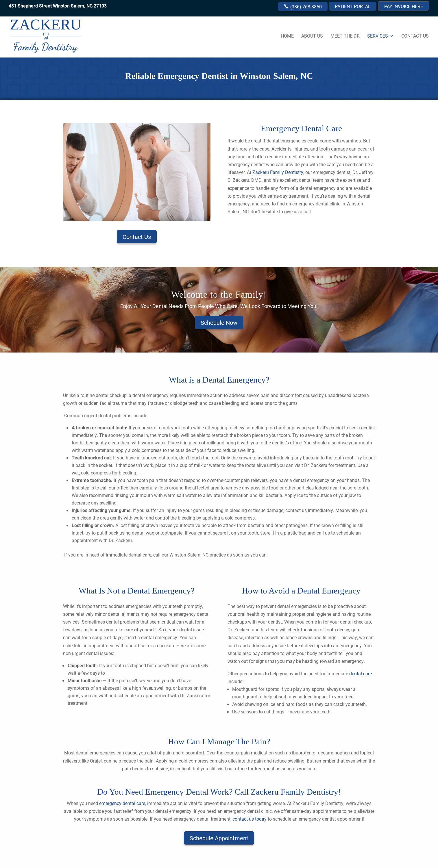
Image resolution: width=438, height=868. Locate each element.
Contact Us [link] (415, 36)
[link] (54, 35)
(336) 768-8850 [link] (305, 7)
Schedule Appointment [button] (219, 838)
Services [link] (378, 36)
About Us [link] (312, 36)
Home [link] (287, 36)
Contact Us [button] (137, 237)
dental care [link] (360, 673)
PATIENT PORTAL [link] (353, 6)
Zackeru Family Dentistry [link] (278, 172)
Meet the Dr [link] (345, 36)
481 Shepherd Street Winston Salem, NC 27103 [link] (58, 6)
